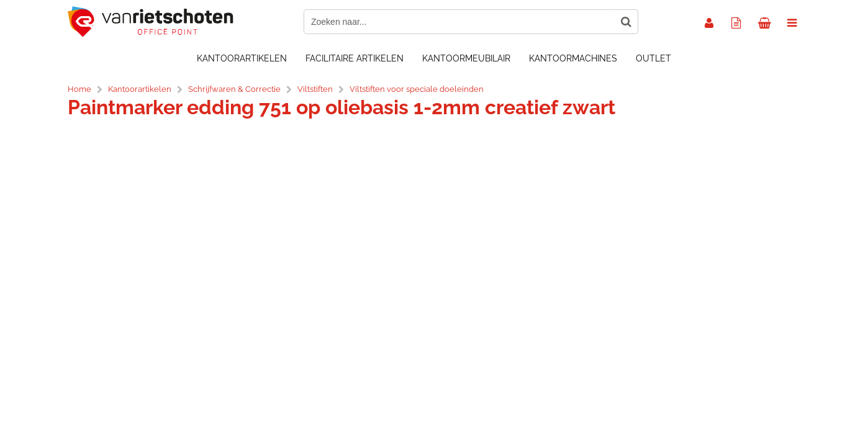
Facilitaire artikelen (355, 58)
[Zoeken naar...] (626, 22)
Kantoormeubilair (466, 58)
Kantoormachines (573, 58)
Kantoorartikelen (242, 58)
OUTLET (653, 58)
